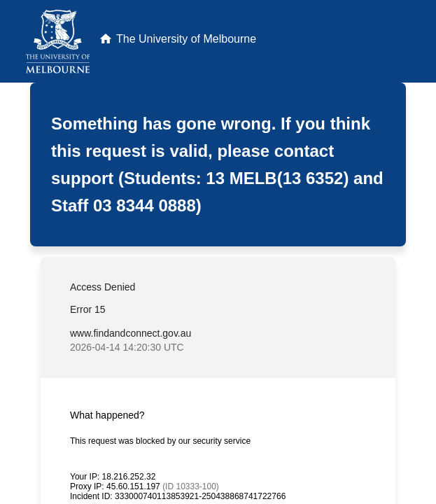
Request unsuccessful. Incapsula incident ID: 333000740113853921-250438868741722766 (218, 252)
